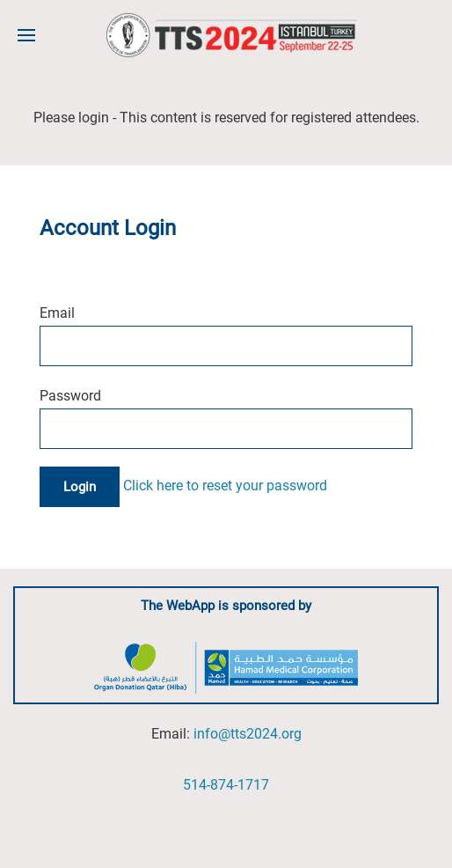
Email (57, 313)
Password (70, 396)
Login (80, 487)
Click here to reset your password (225, 485)
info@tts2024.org (248, 734)
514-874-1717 (226, 785)
